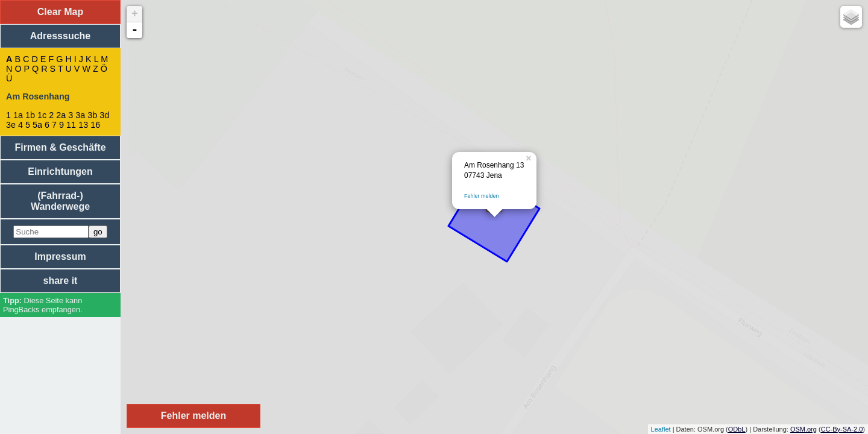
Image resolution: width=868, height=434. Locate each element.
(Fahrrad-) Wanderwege (60, 201)
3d (104, 115)
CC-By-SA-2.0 (842, 429)
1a (18, 115)
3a (80, 115)
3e (11, 125)
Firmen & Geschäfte (60, 147)
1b (30, 115)
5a (37, 125)
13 (83, 125)
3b (92, 115)
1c (42, 115)
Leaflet (661, 429)
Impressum (60, 256)
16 (95, 125)
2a (61, 115)
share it (61, 281)
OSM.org (804, 429)
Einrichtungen (60, 171)
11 (71, 125)
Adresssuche (61, 36)
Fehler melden (482, 196)
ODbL (737, 429)
